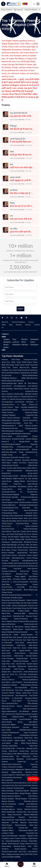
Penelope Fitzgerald (15, 658)
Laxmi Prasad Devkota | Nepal (21, 838)
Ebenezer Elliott (27, 825)
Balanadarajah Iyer (13, 545)
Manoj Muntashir (14, 846)
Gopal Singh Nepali (16, 534)
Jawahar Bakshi (13, 740)
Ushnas (16, 783)
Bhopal (6, 345)
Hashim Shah (12, 656)
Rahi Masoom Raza (24, 822)
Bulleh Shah (12, 669)
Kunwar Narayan (24, 627)
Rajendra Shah (23, 796)
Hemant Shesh (28, 550)
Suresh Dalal (27, 785)
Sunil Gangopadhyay (27, 690)
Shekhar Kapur (18, 510)
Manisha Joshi (28, 754)
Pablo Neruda (28, 674)
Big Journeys (18, 10)
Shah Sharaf (13, 653)
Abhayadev (10, 508)
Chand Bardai (17, 608)
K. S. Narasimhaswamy (26, 397)
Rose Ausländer (14, 613)
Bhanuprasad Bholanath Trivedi (18, 759)
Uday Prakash (17, 611)
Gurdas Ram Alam (24, 640)
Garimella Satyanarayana (16, 449)
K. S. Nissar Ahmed (24, 405)
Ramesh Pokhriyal (25, 402)
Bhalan (8, 748)
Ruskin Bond (14, 587)
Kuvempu (19, 399)
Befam (10, 764)
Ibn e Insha (12, 582)
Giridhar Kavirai (11, 606)
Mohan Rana (11, 531)
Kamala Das (27, 553)
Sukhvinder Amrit (12, 643)
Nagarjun (10, 502)
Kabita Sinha (11, 682)
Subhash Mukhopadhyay (21, 685)
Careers (28, 325)
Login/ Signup (33, 779)
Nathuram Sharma (18, 571)
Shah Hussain (27, 664)
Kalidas (30, 476)
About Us (5, 322)
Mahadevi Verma (26, 820)
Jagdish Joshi (26, 740)
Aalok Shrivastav (14, 579)
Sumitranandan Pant (25, 582)
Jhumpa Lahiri (12, 468)
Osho (33, 640)
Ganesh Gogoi (29, 389)
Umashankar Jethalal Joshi (19, 804)
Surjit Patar (12, 648)
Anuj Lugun (25, 484)
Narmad (10, 783)
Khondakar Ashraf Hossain (18, 521)
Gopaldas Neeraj (14, 799)
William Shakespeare (18, 830)
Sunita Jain (16, 455)
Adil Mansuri (18, 754)
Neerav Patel (12, 738)
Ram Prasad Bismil (24, 531)
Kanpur (6, 347)
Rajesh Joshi (26, 431)
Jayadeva (10, 394)
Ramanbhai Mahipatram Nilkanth (19, 770)
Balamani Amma (20, 420)
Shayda (29, 743)
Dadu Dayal (12, 603)
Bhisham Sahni (9, 360)
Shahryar (26, 547)
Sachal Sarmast (25, 656)
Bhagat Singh (13, 825)
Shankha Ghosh (22, 682)
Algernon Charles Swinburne (20, 809)
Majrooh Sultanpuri (14, 574)
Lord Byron (10, 674)
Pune (14, 339)
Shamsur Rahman (18, 680)
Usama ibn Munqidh (22, 492)
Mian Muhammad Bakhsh (23, 666)
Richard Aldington (20, 476)
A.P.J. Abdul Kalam (19, 775)
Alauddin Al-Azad (19, 497)
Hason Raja (16, 709)
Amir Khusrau (28, 399)
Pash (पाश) (27, 852)
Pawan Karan (23, 518)
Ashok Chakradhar (14, 616)
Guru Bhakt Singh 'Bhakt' (17, 362)
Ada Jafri (10, 547)
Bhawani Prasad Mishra (22, 844)
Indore (33, 342)
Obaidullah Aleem (21, 590)
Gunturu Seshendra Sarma (22, 555)
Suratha (22, 457)
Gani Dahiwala (27, 748)
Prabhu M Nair (12, 627)
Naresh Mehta (25, 621)
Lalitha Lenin (14, 436)
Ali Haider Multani (18, 635)
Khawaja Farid (29, 661)
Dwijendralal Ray (26, 688)
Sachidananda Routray (26, 606)
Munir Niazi (27, 645)
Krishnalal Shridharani (15, 791)
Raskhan (10, 621)
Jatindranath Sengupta (23, 698)
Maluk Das (20, 603)
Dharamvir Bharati (31, 10)
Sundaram (9, 788)
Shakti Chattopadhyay (23, 714)
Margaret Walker (12, 479)
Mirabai (9, 608)
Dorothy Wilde (22, 465)
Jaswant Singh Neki (24, 637)
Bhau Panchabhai (18, 447)
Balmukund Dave (25, 783)
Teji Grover (27, 534)
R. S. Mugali (16, 442)
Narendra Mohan (16, 375)
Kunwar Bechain (16, 828)
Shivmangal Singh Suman (15, 365)
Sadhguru (10, 854)
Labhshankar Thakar (21, 746)
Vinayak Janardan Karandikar (18, 460)
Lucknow (16, 342)
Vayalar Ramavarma (22, 410)
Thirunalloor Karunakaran (17, 487)
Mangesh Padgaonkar (22, 415)
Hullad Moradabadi (13, 558)
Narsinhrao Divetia (18, 807)
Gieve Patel (13, 370)
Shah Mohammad (14, 661)
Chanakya (14, 598)
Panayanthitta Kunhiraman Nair (18, 566)
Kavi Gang (27, 603)
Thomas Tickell (25, 669)
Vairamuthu (14, 457)
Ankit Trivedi (16, 748)
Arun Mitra (23, 703)
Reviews (19, 325)
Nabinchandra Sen (14, 711)
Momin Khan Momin (20, 489)
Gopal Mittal (9, 373)
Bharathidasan (16, 434)
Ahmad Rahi (26, 653)
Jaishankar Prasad (17, 719)
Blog (11, 325)
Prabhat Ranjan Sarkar (18, 693)
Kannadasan (10, 431)
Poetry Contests (7, 10)
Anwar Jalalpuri (13, 481)
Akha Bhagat (20, 793)
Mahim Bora (25, 481)
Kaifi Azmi (18, 852)
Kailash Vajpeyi (20, 537)
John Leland (15, 677)
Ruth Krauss (20, 473)
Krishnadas (10, 590)
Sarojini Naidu (13, 500)
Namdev (8, 497)
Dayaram (10, 796)
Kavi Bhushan (27, 616)
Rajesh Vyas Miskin (16, 743)
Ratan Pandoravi (23, 360)
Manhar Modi (23, 738)
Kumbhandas (26, 595)
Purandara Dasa (12, 397)
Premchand (28, 677)
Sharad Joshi (26, 579)
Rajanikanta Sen (11, 402)
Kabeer (31, 830)
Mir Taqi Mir (18, 547)
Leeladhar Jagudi (15, 553)
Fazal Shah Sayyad (15, 651)
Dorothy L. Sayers (18, 526)
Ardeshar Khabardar (20, 801)
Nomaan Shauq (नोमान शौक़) (23, 854)
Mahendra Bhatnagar (17, 505)
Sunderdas (14, 600)
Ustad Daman (26, 643)
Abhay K (9, 698)
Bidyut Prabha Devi (14, 463)
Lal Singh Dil (12, 640)
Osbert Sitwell (24, 629)
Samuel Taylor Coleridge (17, 407)
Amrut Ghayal (18, 751)
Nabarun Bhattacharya (22, 373)
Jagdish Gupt (26, 576)
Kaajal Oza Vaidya (18, 756)
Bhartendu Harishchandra (21, 624)
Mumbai (24, 339)
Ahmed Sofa (12, 386)
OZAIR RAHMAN (16, 730)
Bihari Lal (16, 621)
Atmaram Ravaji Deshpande (22, 452)
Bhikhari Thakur (13, 576)
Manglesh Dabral (25, 600)
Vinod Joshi (30, 751)
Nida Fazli (12, 637)
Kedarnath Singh (13, 820)
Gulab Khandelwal (27, 539)
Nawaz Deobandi (12, 439)
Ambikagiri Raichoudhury (14, 389)
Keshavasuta (10, 444)
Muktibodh (11, 632)
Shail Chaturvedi (19, 563)
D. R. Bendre (11, 399)
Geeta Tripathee (20, 502)
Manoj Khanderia (25, 772)
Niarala (18, 632)
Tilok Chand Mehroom (17, 367)
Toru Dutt (18, 674)
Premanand (10, 793)
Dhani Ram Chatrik (14, 664)
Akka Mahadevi (26, 394)
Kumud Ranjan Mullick (19, 706)
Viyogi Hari (26, 608)
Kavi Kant (27, 812)
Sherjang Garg (20, 418)
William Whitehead (21, 725)
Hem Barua (12, 672)
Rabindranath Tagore (19, 733)
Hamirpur (25, 345)
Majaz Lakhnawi (14, 584)
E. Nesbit (14, 629)
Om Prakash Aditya (12, 539)
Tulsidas (17, 394)
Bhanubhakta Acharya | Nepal (22, 841)
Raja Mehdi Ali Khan (22, 383)
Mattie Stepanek (23, 513)
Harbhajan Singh (14, 645)
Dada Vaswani (28, 463)
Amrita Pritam (23, 672)
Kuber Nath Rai (27, 545)
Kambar (9, 410)
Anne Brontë (26, 558)
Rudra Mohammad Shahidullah (21, 516)
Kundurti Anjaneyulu (20, 412)
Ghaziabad (16, 345)
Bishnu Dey (26, 717)
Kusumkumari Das (11, 696)
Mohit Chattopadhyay (19, 735)
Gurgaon (7, 339)
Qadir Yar (28, 658)
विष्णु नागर (27, 587)
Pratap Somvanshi (21, 833)
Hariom (11, 852)
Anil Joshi (18, 785)
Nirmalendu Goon (12, 690)
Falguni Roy (23, 701)
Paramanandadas (15, 595)
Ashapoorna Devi (26, 696)
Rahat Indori (22, 468)
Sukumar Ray (10, 714)
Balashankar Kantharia (15, 812)
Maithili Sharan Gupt (19, 722)
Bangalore (7, 342)
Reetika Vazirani (25, 439)
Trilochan (10, 418)
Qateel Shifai (31, 468)
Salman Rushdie (11, 518)
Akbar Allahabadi (25, 542)
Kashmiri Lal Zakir (25, 479)
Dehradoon (34, 345)
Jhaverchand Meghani (21, 815)
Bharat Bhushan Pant (21, 817)
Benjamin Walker (18, 378)
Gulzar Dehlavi (19, 529)
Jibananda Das (19, 727)
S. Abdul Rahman (23, 426)
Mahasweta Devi (24, 386)
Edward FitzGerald (15, 524)
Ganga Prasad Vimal (14, 550)
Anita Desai (20, 508)
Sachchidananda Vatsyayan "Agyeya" (20, 836)
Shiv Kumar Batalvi (25, 648)
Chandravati (10, 703)
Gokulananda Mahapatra (23, 471)
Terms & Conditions (18, 322)
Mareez (10, 754)
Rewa (23, 342)
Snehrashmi (12, 767)
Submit (20, 309)
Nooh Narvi (25, 569)
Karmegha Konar (21, 423)
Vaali (16, 431)
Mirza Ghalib (12, 849)
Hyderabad (34, 339)
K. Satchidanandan (26, 561)
